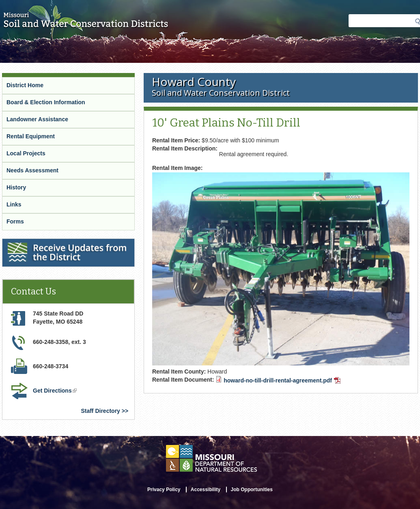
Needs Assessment (32, 170)
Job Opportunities (252, 490)
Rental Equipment (31, 136)
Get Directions (55, 391)
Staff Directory (100, 411)
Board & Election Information (46, 102)
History (16, 187)
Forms (15, 221)
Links (14, 204)
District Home (25, 85)
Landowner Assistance (37, 119)
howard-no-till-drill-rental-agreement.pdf (282, 380)
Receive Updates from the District (47, 242)
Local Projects (26, 153)
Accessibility (206, 490)
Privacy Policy (164, 490)
